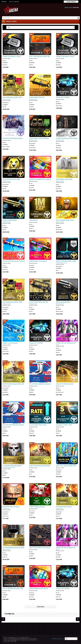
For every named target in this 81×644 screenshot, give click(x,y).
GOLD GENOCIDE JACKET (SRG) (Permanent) (12, 303)
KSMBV (5, 311)
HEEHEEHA (6, 391)
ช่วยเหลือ (54, 638)
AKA (58, 270)
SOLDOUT (59, 189)
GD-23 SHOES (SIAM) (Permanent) (40, 383)
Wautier (59, 148)
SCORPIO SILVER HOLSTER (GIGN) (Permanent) (67, 139)
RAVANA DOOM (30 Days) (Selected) (64, 507)
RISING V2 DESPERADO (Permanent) (10, 221)
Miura (32, 64)
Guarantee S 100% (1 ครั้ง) (64, 424)
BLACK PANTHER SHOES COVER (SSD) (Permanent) (66, 262)
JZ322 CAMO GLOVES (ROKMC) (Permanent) (39, 139)
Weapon (32, 265)
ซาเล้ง (31, 311)
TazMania (6, 269)
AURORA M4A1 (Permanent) (38, 261)
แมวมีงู (5, 107)
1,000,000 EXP (33, 220)
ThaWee (59, 64)
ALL (4, 21)
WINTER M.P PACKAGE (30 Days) (13, 138)
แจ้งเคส (59, 638)
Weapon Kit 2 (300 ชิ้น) (63, 588)
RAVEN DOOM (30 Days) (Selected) (13, 383)
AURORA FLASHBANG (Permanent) (40, 179)
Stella (32, 228)
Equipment (6, 103)
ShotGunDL (60, 105)
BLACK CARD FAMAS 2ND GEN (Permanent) (39, 303)
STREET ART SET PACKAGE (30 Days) (66, 343)
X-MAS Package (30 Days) (37, 506)
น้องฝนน (32, 391)
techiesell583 (61, 391)
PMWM (58, 352)
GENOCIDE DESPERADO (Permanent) (63, 303)
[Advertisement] (40, 628)
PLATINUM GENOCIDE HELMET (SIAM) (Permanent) (12, 466)
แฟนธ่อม (32, 107)
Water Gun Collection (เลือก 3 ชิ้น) (66, 465)
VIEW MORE (40, 606)
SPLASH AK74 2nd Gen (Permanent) (14, 261)
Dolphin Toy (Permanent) (10, 343)
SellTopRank (7, 146)
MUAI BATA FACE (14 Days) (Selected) (11, 507)
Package (59, 469)
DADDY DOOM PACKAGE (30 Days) (40, 465)
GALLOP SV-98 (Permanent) (65, 383)
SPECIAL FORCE (11, 21)
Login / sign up (71, 2)
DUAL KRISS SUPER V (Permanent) (40, 547)
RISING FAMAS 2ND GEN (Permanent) (37, 98)
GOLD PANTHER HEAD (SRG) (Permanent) (11, 180)
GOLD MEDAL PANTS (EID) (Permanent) (64, 180)
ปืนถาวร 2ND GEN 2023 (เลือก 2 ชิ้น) (39, 56)
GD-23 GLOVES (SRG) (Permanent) (13, 424)
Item (5, 60)
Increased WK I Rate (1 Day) (38, 424)
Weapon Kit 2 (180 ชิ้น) (63, 97)
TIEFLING (5, 64)
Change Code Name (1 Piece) (12, 56)
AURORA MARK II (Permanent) (39, 588)
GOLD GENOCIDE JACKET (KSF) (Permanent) (12, 98)
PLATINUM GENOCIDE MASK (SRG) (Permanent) (13, 548)
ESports (17, 2)
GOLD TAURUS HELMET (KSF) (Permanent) (65, 221)
